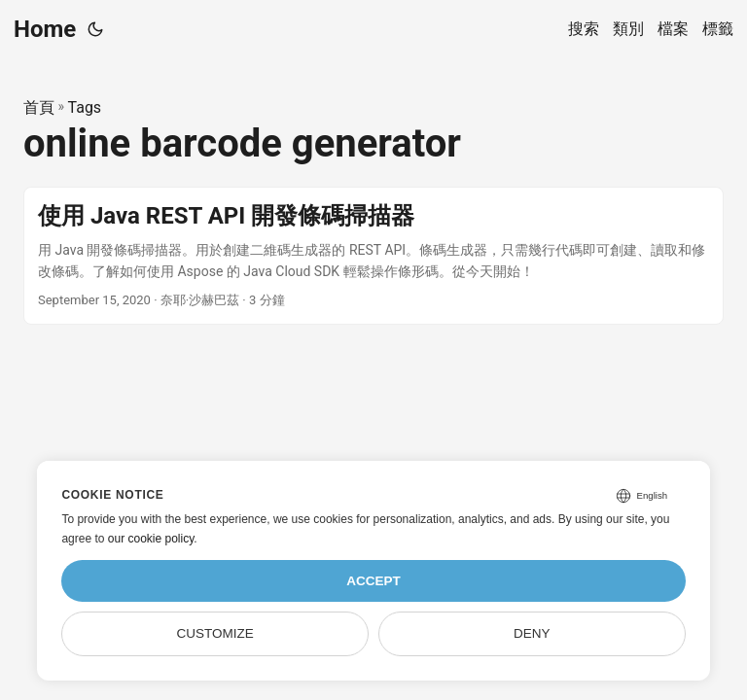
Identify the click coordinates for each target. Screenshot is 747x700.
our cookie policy (151, 539)
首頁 (39, 107)
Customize (215, 633)
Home (45, 29)
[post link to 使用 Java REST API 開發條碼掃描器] (373, 256)
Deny (532, 633)
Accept (373, 581)
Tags (85, 107)
